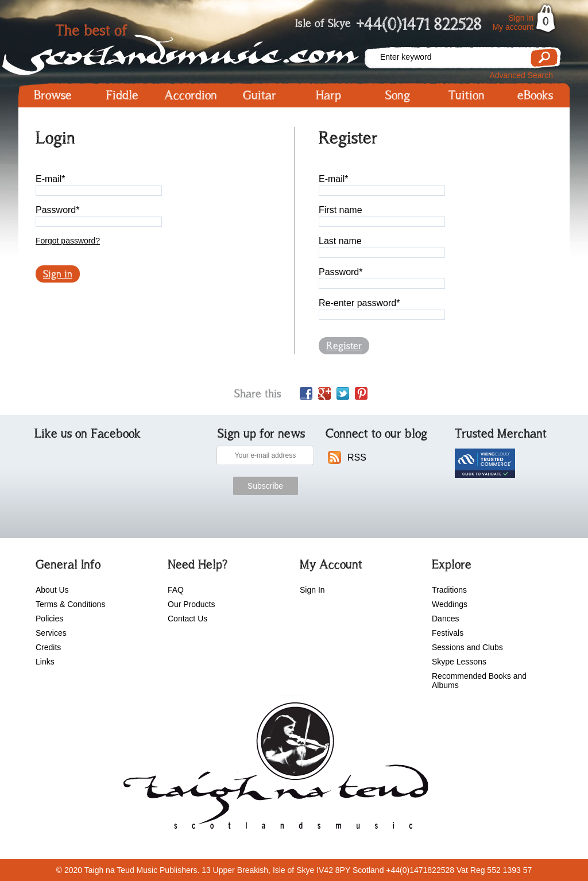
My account (513, 27)
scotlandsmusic (273, 770)
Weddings (450, 604)
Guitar (260, 95)
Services (51, 633)
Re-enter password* (359, 303)
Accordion (191, 95)
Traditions (449, 590)
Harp (328, 95)
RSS (357, 457)
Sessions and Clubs (467, 647)
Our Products (191, 604)
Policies (49, 619)
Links (45, 662)
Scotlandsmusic (191, 46)
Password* (57, 210)
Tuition (467, 95)
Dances (445, 619)
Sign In (521, 18)
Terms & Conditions (70, 604)
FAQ (176, 590)
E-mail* (51, 179)
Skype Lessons (459, 662)
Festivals (448, 633)
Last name (340, 241)
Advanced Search (521, 75)
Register (344, 346)
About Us (52, 590)
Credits (48, 647)
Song (398, 95)
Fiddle (122, 95)
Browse (53, 95)
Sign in (58, 274)
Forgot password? (68, 241)
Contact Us (187, 619)
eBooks (535, 95)
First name (341, 210)
